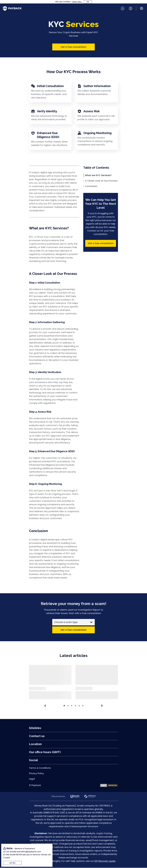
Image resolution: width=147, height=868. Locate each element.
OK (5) (12, 863)
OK (88, 2)
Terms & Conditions (40, 768)
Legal (32, 779)
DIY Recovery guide (105, 861)
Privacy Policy (36, 774)
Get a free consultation (73, 47)
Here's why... (77, 2)
